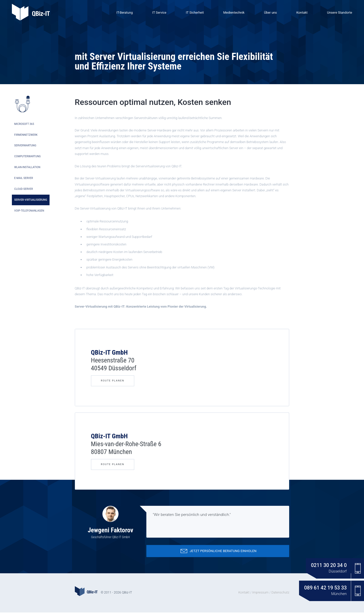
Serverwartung (25, 149)
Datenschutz (280, 596)
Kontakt (302, 13)
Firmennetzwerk (26, 138)
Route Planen (112, 384)
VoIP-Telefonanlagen (29, 212)
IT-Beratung (125, 13)
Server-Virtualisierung (30, 201)
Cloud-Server (24, 191)
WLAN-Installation (27, 169)
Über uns (270, 13)
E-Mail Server (24, 180)
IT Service (159, 13)
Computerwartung (27, 159)
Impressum (260, 596)
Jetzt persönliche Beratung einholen (218, 555)
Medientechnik (234, 13)
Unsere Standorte (340, 13)
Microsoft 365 (24, 127)
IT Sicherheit (195, 13)
